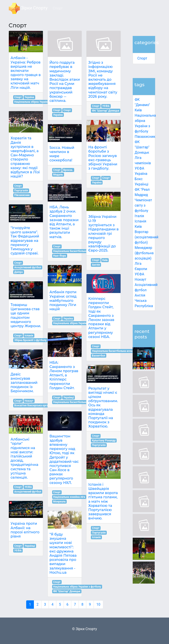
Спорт (142, 58)
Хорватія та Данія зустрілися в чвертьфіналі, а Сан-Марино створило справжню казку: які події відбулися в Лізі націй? (25, 157)
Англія (140, 295)
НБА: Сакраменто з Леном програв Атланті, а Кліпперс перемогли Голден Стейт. (64, 375)
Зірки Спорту (28, 8)
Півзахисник (145, 137)
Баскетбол (99, 356)
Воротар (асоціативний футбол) (146, 237)
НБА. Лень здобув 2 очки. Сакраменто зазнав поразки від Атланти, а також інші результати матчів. (64, 222)
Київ (138, 227)
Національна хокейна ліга (69, 497)
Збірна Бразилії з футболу (30, 340)
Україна (141, 174)
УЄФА (28, 487)
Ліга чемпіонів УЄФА (143, 163)
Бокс (139, 179)
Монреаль (59, 502)
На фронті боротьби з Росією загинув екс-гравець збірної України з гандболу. (103, 158)
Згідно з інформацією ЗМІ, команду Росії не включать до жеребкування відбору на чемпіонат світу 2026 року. (103, 79)
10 (98, 604)
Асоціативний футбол (28, 267)
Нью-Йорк (59, 256)
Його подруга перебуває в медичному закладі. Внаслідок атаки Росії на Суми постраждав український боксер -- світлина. (65, 82)
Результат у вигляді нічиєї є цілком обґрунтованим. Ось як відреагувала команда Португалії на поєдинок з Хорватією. (103, 407)
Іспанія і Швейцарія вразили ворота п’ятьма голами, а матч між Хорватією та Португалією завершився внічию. (103, 501)
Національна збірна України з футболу (38, 102)
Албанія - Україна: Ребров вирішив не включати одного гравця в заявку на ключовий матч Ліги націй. (26, 73)
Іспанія (141, 221)
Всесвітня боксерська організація (36, 405)
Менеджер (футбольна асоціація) (144, 253)
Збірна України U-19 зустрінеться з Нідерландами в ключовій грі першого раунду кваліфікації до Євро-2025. (103, 234)
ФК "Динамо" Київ (142, 105)
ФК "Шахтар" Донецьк (142, 147)
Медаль (58, 175)
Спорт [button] (58, 8)
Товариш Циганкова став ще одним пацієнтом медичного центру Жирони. (26, 315)
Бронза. (68, 170)
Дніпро (19, 272)
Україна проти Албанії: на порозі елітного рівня (25, 530)
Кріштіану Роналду (104, 441)
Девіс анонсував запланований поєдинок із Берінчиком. (24, 383)
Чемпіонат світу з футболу (143, 205)
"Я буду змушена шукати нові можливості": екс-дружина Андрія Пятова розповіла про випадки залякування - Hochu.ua (63, 553)
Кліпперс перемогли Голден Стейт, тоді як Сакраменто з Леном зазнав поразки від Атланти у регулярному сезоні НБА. (101, 318)
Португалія (21, 190)
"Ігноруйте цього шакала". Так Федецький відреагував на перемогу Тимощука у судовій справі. (25, 241)
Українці (141, 184)
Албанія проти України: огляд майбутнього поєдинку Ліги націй (63, 301)
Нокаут (141, 279)
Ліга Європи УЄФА (141, 269)
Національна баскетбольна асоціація (76, 251)
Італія (139, 216)
